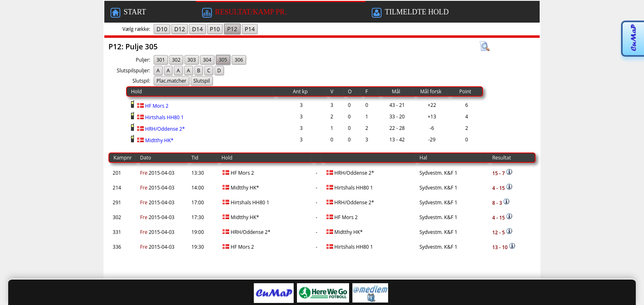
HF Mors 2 (152, 106)
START (128, 13)
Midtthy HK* (155, 140)
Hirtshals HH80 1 (160, 117)
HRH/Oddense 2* (160, 129)
